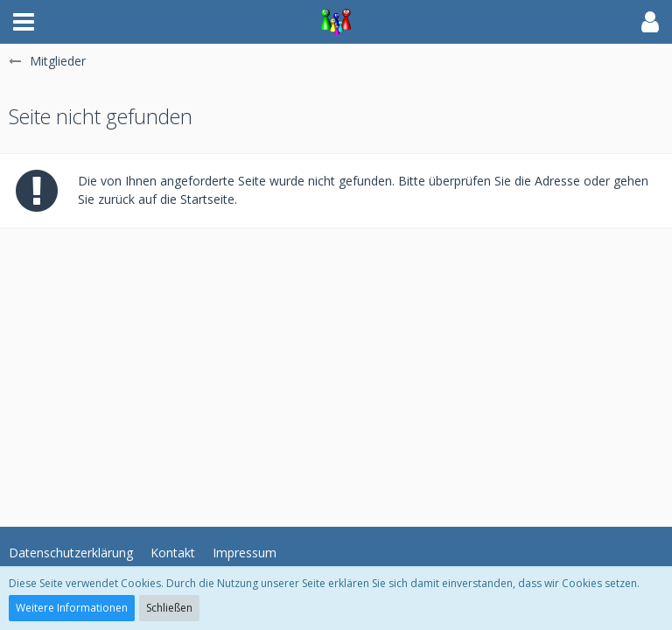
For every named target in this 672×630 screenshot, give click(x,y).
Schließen (169, 608)
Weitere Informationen (72, 608)
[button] (24, 22)
